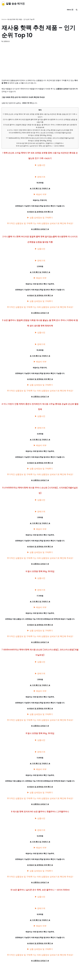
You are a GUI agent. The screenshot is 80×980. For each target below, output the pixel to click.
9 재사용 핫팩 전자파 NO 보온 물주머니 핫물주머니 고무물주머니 (40, 144)
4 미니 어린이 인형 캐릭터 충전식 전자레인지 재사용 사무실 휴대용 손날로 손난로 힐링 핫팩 (40, 131)
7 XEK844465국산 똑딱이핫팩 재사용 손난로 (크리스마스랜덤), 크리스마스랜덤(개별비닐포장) (40, 139)
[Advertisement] (40, 64)
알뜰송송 (7, 41)
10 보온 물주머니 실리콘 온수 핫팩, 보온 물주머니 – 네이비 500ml (40, 147)
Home (4, 19)
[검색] (77, 10)
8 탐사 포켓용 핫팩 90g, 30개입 (40, 141)
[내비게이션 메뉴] (70, 10)
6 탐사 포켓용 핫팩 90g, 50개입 (40, 136)
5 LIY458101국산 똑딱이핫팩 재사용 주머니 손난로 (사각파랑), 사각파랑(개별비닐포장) (40, 133)
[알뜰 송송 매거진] (13, 4)
